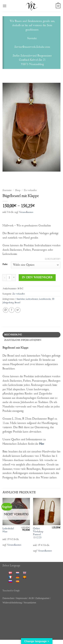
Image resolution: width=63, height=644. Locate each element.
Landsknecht (45, 299)
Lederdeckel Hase (8, 530)
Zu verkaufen (30, 190)
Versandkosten (26, 212)
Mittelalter (20, 299)
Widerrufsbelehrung (13, 603)
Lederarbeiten (32, 299)
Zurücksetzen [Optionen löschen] (53, 259)
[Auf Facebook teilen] (12, 310)
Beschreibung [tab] (13, 335)
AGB (31, 598)
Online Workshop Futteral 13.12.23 (38, 533)
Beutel (17, 303)
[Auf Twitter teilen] (18, 310)
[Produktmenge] (9, 278)
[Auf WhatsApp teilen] (6, 310)
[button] (5, 6)
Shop (18, 190)
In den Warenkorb (37, 277)
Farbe (5, 264)
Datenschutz (8, 598)
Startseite (7, 190)
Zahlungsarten (42, 598)
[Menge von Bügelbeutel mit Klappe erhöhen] (14, 278)
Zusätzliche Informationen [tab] (23, 340)
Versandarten (30, 603)
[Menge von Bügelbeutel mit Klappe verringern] (5, 278)
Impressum (22, 598)
